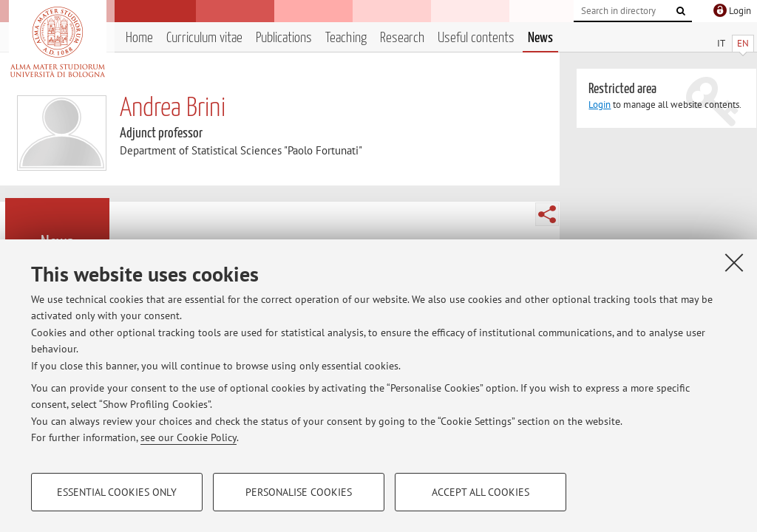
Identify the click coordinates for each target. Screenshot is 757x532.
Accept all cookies (481, 492)
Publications (284, 38)
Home (139, 38)
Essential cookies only (117, 492)
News (540, 38)
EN (743, 43)
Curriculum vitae (204, 38)
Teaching (346, 38)
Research (402, 38)
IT (721, 43)
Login (600, 105)
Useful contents (476, 38)
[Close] (734, 262)
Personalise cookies (299, 492)
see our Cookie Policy (189, 437)
